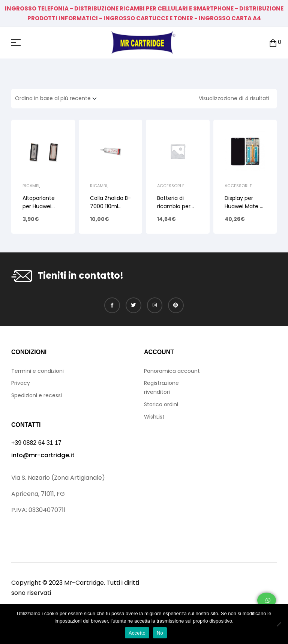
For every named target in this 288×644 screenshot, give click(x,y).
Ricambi (31, 186)
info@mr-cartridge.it (43, 455)
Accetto (137, 633)
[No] (279, 624)
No (160, 633)
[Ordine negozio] (58, 99)
